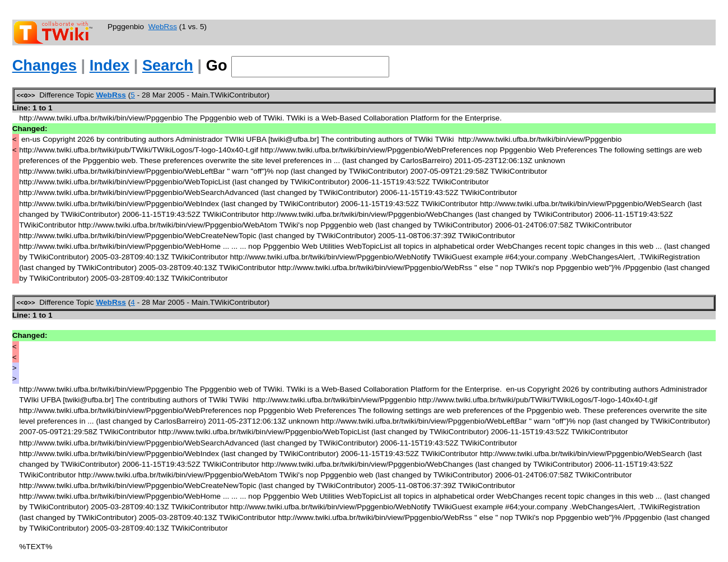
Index (109, 65)
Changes (45, 65)
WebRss (163, 27)
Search (168, 65)
